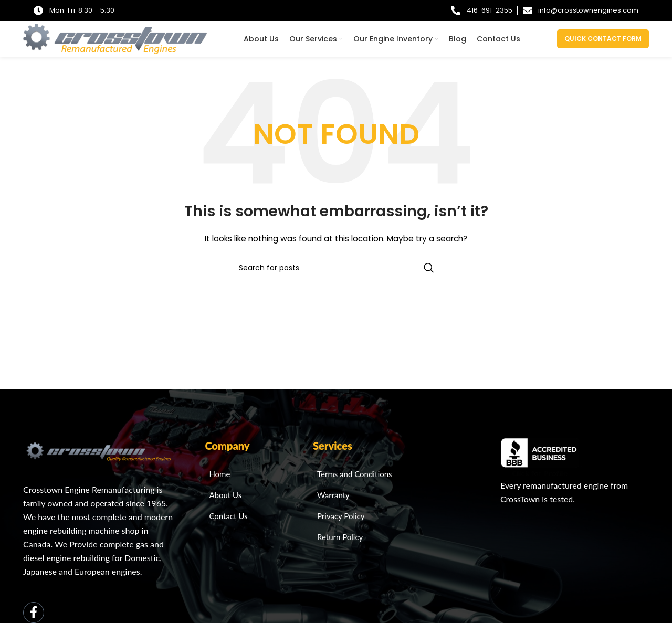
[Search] (336, 269)
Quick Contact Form (603, 39)
